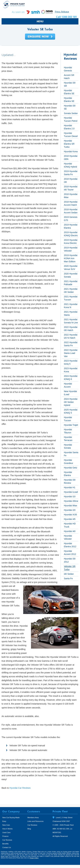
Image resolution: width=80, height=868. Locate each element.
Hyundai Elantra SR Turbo (69, 144)
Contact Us (7, 847)
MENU (40, 21)
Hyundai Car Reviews (20, 788)
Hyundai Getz (71, 468)
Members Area (33, 818)
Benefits (5, 844)
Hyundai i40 (70, 531)
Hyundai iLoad (71, 492)
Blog (29, 829)
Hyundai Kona (71, 151)
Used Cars (6, 832)
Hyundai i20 (70, 510)
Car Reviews (7, 840)
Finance (5, 836)
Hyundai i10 (70, 496)
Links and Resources (35, 821)
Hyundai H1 (70, 487)
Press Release (62, 12)
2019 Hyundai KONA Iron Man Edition (71, 258)
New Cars (6, 825)
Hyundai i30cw (71, 501)
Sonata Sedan (71, 113)
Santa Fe (68, 578)
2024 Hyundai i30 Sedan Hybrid (71, 402)
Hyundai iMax (71, 506)
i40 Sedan (69, 574)
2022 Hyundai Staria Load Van (71, 353)
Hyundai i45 (70, 519)
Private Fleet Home (14, 4)
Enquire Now (40, 37)
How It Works (7, 829)
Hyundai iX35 (70, 515)
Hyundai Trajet (71, 425)
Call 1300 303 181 (66, 17)
